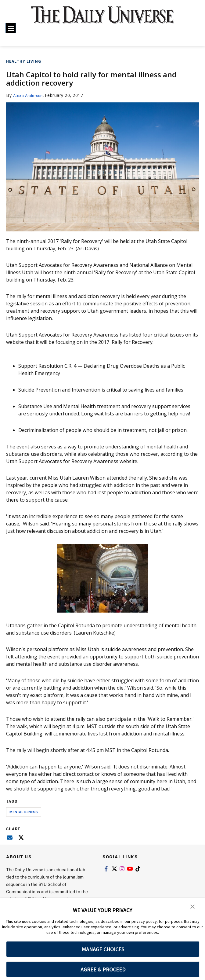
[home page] (103, 19)
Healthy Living (24, 61)
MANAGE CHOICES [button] (103, 949)
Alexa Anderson (30, 95)
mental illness (24, 812)
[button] (193, 907)
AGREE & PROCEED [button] (103, 969)
